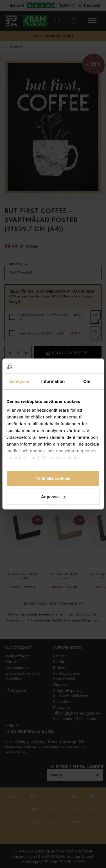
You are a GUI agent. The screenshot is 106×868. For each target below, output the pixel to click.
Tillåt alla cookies (53, 478)
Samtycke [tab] (19, 381)
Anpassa (53, 497)
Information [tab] (53, 381)
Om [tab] (87, 381)
